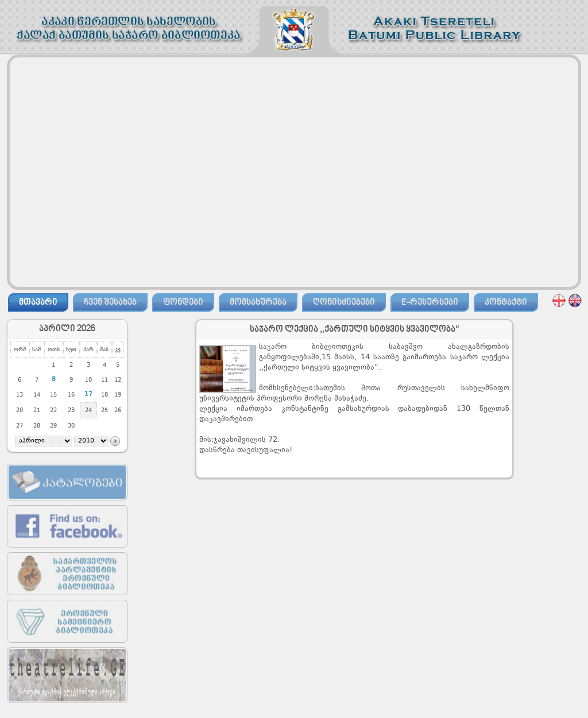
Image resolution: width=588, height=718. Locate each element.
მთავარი (38, 302)
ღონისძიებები (344, 302)
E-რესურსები (430, 302)
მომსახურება (258, 302)
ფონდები (183, 302)
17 (88, 395)
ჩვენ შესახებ (110, 302)
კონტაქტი (506, 302)
